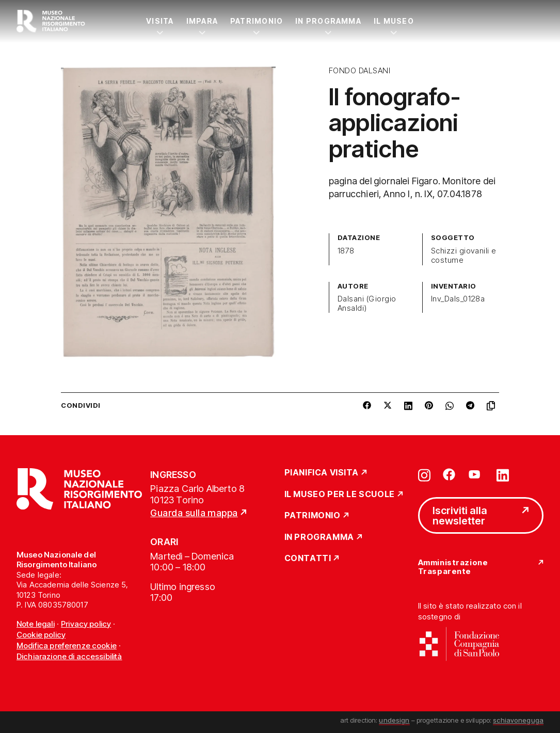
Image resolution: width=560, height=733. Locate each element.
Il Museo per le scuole (340, 495)
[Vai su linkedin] (503, 474)
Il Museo (394, 21)
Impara (202, 21)
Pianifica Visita (322, 473)
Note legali (36, 624)
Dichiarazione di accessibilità (69, 656)
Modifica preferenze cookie (67, 646)
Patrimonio (257, 21)
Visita (160, 21)
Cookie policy (41, 635)
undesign (394, 720)
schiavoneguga (518, 720)
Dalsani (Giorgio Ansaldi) (367, 304)
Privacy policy (86, 624)
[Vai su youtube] (476, 474)
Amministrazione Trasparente (453, 567)
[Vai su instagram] (424, 474)
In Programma (328, 21)
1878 (346, 251)
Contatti (308, 559)
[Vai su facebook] (449, 474)
